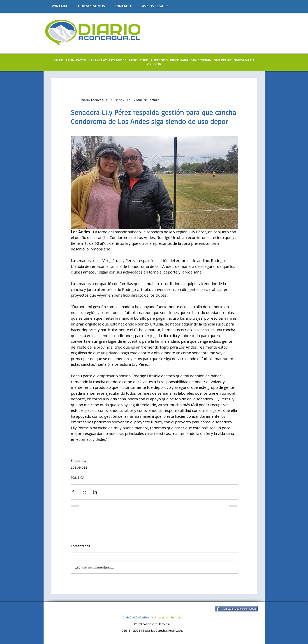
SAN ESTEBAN (201, 60)
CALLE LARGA (64, 60)
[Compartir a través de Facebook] (73, 492)
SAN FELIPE (223, 60)
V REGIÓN (154, 64)
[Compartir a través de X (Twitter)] (84, 492)
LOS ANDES (118, 60)
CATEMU (82, 60)
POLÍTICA (78, 478)
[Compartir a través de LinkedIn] (95, 492)
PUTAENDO (159, 60)
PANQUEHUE (138, 60)
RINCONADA (179, 60)
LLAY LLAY (99, 60)
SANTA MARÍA (244, 60)
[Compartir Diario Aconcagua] (236, 609)
